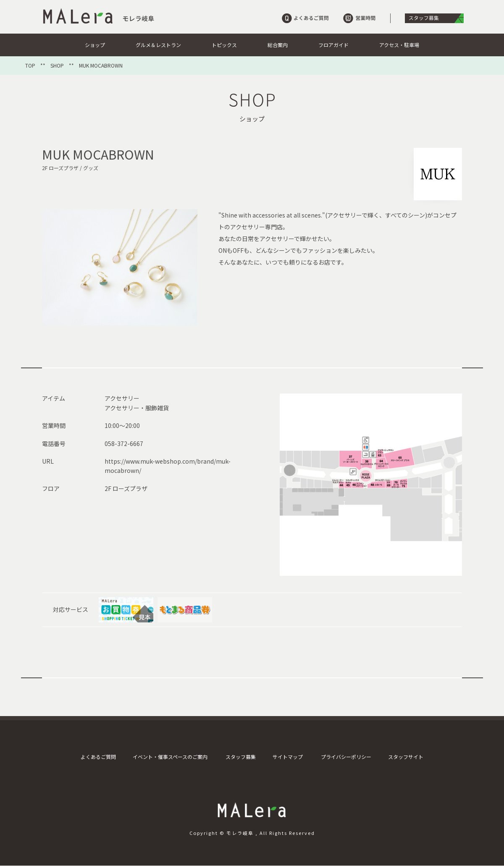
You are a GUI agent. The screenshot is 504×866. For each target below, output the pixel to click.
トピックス (224, 45)
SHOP (57, 66)
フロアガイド (333, 45)
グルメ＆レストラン (158, 45)
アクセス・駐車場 (399, 45)
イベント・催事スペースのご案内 (170, 757)
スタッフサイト (406, 757)
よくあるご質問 (98, 757)
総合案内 (278, 45)
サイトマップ (288, 757)
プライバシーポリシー (346, 757)
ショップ (95, 45)
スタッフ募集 (241, 757)
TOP (30, 66)
